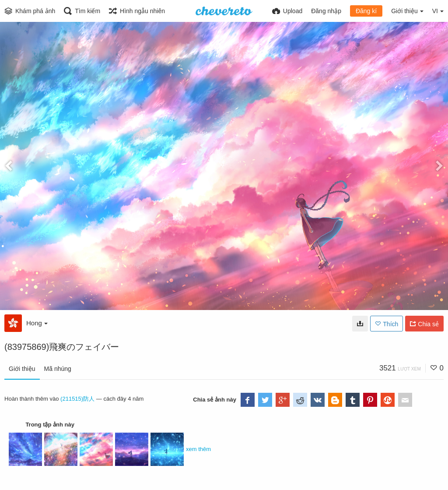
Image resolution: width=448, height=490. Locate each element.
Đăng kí (366, 11)
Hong (37, 323)
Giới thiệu (22, 369)
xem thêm (198, 449)
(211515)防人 (77, 399)
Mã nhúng (58, 369)
